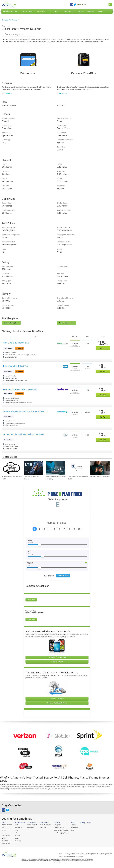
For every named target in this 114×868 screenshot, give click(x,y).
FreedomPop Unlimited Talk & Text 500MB (24, 412)
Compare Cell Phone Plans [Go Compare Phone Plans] (57, 658)
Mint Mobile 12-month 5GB (16, 343)
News (79, 4)
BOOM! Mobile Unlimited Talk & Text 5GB (23, 434)
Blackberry (75, 827)
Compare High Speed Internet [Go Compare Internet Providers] (57, 703)
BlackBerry (18, 827)
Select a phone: (58, 500)
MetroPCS (5, 841)
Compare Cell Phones (9, 20)
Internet (57, 11)
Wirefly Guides (86, 823)
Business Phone (27, 11)
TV (50, 11)
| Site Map (103, 854)
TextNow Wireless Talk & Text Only (20, 389)
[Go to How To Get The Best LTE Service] (34, 468)
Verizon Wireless (7, 825)
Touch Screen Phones (61, 830)
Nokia (17, 838)
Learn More (31, 600)
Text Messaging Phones (61, 833)
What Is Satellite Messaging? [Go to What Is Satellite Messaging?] (100, 477)
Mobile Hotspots (32, 825)
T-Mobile (4, 833)
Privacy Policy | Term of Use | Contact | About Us (82, 854)
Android (74, 825)
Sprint (4, 830)
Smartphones (58, 825)
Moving (100, 11)
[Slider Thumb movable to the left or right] (40, 545)
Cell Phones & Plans (10, 11)
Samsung (18, 841)
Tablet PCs (31, 827)
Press (84, 4)
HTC (16, 830)
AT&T (3, 827)
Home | (62, 854)
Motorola (18, 836)
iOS (72, 830)
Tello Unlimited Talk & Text (16, 366)
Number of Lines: (57, 523)
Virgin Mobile (6, 836)
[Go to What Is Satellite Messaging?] (100, 468)
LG (16, 833)
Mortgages (91, 11)
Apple (17, 825)
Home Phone (40, 11)
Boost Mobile (6, 843)
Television (43, 827)
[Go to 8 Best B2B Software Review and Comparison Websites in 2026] (56, 468)
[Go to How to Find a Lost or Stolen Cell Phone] (78, 468)
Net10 (4, 838)
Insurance (80, 11)
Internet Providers (46, 825)
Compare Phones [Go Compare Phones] (57, 662)
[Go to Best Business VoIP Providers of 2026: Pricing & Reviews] (11, 468)
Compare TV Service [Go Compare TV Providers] (57, 699)
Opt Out (109, 854)
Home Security (68, 11)
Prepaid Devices (59, 827)
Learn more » (7, 93)
